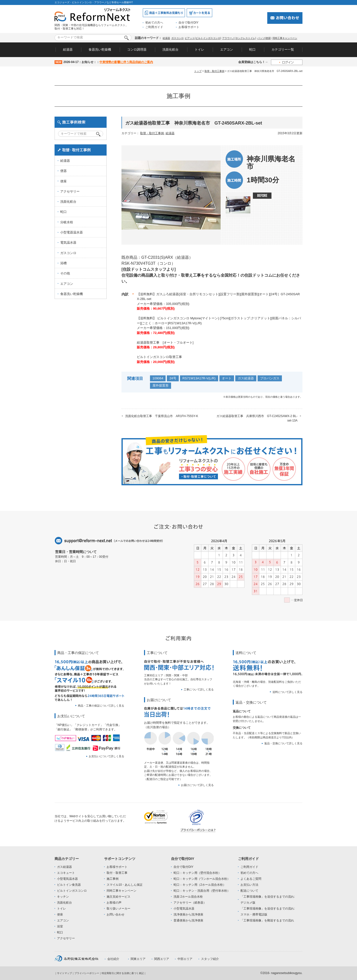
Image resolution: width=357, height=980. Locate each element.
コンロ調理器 (137, 49)
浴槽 (63, 263)
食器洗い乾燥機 (100, 49)
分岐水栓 (67, 222)
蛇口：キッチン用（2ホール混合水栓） (200, 885)
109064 (158, 378)
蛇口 (252, 49)
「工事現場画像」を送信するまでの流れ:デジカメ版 (268, 900)
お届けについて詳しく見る (197, 785)
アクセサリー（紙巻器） (190, 903)
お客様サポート (189, 27)
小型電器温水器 (72, 232)
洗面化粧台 (170, 49)
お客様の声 (114, 903)
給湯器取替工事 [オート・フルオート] (165, 343)
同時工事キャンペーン (285, 38)
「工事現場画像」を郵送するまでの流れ (267, 920)
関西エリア (162, 959)
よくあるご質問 (251, 879)
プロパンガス (270, 378)
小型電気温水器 (67, 879)
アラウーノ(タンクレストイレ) (239, 38)
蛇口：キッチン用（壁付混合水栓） (197, 873)
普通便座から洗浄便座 (188, 920)
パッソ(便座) (264, 38)
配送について (249, 891)
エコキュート (66, 873)
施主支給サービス (119, 897)
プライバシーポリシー (87, 973)
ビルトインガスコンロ (72, 891)
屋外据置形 (161, 385)
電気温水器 (68, 243)
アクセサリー (70, 191)
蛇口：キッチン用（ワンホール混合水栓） (202, 879)
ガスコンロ (178, 38)
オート (227, 378)
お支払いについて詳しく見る (106, 756)
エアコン (227, 49)
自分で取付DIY (188, 23)
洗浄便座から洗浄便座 (188, 915)
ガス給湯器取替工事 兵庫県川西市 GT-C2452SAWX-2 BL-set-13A (257, 418)
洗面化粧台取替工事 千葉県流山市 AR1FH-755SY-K (162, 416)
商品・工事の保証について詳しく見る (101, 706)
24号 (173, 378)
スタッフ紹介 (210, 959)
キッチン (63, 897)
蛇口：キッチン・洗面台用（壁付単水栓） (202, 891)
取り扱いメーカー (119, 909)
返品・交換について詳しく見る (283, 743)
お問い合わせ (116, 915)
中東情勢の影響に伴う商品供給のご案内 (126, 62)
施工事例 (113, 879)
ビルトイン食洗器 (69, 885)
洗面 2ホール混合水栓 (188, 897)
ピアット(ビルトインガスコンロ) (203, 38)
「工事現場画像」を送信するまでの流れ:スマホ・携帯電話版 (268, 912)
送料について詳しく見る (287, 692)
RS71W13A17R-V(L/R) (199, 378)
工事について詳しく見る (199, 689)
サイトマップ (64, 973)
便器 (63, 171)
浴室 (60, 926)
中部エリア (185, 959)
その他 (65, 273)
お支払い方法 (249, 885)
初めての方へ (154, 23)
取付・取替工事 (117, 873)
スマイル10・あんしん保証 (125, 885)
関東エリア (138, 959)
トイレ (199, 49)
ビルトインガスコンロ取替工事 (159, 357)
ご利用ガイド (154, 27)
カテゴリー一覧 (283, 49)
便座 (63, 181)
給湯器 (166, 38)
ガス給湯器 (246, 378)
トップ (198, 71)
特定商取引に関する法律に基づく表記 (123, 973)
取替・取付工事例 (214, 71)
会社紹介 (113, 959)
